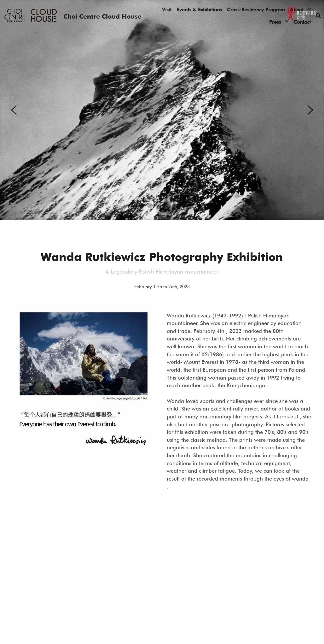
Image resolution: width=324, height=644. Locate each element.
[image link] (31, 15)
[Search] (318, 15)
